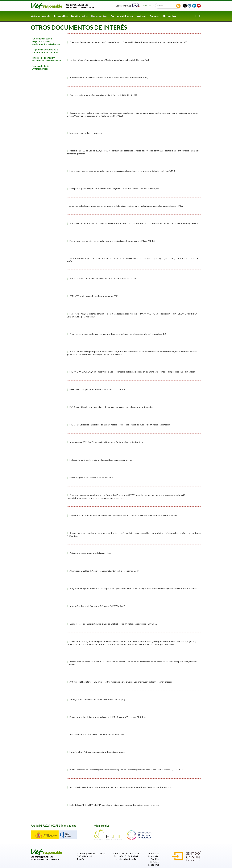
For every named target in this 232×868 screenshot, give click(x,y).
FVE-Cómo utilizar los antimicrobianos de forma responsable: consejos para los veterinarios (111, 407)
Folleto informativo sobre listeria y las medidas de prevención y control (102, 460)
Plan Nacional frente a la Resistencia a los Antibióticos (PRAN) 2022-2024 (103, 278)
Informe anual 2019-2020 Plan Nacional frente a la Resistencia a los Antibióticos (106, 442)
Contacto (149, 6)
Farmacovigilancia (122, 16)
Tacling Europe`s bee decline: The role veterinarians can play (97, 699)
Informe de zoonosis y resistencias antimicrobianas (47, 59)
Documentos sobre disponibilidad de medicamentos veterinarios (46, 41)
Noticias (141, 16)
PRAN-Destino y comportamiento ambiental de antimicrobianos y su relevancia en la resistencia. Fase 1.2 (118, 334)
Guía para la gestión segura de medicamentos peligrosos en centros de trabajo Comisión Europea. (114, 188)
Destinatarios (79, 16)
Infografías (61, 16)
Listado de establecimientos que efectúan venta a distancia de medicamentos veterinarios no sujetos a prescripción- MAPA (125, 206)
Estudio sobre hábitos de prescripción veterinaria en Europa (97, 752)
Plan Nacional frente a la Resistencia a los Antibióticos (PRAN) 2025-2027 (103, 95)
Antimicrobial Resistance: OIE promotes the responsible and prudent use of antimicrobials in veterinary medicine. (122, 682)
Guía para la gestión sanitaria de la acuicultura (90, 553)
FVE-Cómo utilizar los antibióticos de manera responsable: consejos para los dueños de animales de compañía (120, 425)
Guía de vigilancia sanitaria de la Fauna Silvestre (91, 477)
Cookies (155, 859)
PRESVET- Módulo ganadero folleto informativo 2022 (94, 296)
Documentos (99, 16)
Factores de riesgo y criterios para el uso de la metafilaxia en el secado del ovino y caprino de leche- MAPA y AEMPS (123, 171)
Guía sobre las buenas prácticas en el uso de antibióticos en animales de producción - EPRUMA (113, 624)
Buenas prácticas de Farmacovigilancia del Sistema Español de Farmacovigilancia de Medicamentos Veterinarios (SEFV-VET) (126, 770)
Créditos (155, 862)
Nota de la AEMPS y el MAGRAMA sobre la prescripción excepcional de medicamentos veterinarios (115, 805)
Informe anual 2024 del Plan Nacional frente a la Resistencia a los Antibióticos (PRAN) (109, 78)
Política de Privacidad (154, 855)
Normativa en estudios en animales (86, 133)
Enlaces (155, 16)
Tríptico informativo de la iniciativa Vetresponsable (45, 51)
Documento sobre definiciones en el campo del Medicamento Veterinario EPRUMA (108, 717)
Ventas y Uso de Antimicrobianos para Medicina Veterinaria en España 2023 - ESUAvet (109, 60)
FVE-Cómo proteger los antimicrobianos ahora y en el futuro (97, 389)
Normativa (169, 16)
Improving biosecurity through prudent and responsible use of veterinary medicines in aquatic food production (120, 787)
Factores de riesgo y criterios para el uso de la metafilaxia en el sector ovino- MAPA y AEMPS (112, 241)
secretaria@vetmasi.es (126, 859)
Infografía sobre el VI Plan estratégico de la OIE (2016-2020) (98, 606)
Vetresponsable (41, 16)
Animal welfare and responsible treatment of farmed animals (95, 734)
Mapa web (154, 865)
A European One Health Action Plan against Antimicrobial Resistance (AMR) (105, 571)
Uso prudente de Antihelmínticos (41, 67)
